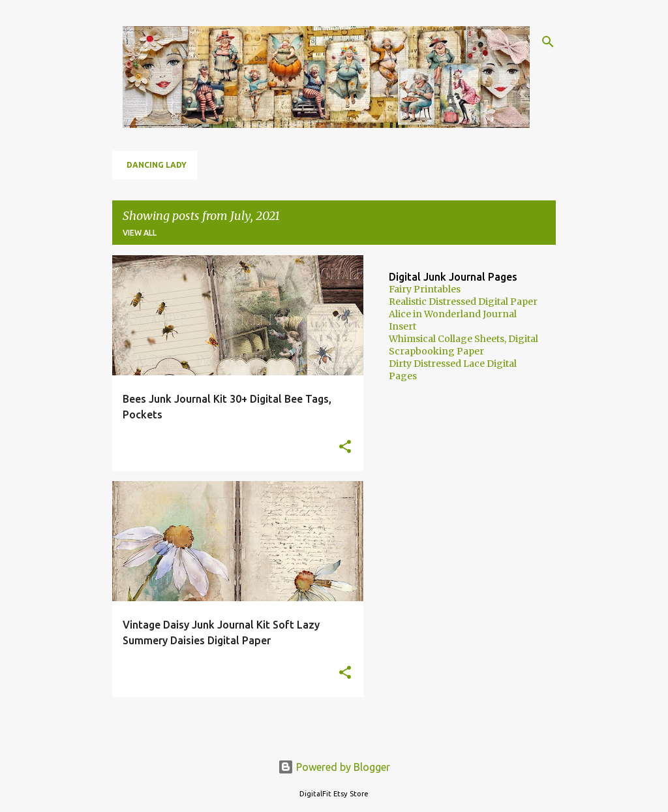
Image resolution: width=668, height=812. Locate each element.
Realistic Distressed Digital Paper (463, 302)
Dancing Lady (157, 165)
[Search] (548, 42)
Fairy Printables (425, 289)
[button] (345, 447)
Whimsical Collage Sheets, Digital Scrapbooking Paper (463, 345)
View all (140, 233)
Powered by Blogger (334, 767)
